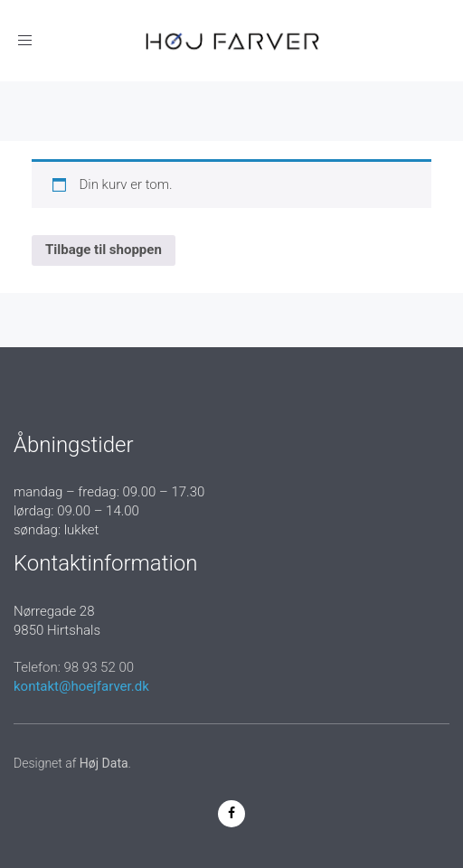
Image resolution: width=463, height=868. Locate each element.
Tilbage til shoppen (104, 250)
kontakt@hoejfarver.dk (81, 686)
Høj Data (104, 763)
